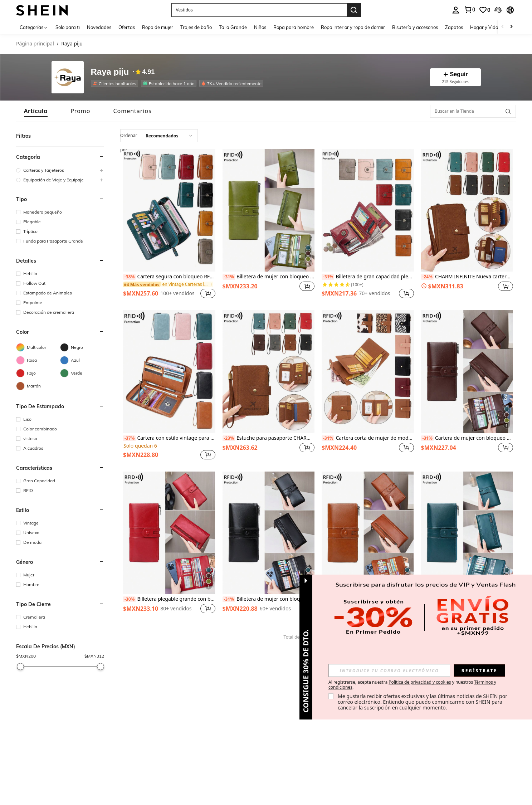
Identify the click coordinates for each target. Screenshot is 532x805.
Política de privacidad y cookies (420, 682)
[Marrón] (38, 386)
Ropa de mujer (158, 27)
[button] (60, 157)
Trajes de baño (196, 27)
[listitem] (169, 225)
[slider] (20, 667)
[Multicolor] (38, 347)
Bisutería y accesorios (415, 27)
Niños (260, 27)
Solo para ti (68, 27)
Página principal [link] (35, 44)
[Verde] (82, 373)
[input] (389, 670)
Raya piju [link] (72, 44)
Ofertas (127, 27)
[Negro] (82, 347)
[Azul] (82, 360)
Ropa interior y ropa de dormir (353, 27)
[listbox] (476, 10)
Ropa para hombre (294, 27)
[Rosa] (38, 360)
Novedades (99, 27)
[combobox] (159, 136)
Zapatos (454, 27)
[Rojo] (38, 373)
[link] (168, 284)
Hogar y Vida (485, 27)
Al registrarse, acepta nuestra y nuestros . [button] (412, 685)
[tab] (36, 111)
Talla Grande (233, 27)
